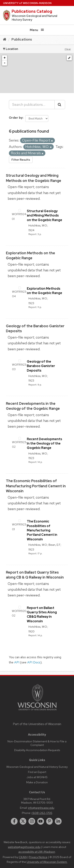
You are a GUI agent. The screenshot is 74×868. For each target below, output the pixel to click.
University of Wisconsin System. (47, 862)
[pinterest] (50, 821)
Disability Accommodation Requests (37, 750)
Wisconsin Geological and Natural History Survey (37, 767)
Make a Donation (37, 782)
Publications (22, 39)
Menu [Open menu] (37, 30)
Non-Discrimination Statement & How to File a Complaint (37, 743)
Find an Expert (37, 772)
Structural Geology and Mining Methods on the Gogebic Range (44, 216)
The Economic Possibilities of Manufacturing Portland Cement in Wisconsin (36, 486)
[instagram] (32, 821)
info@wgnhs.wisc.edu (41, 808)
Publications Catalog (32, 11)
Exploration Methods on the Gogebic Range (44, 291)
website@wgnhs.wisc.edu (24, 847)
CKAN (23, 857)
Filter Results (21, 160)
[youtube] (41, 821)
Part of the (37, 724)
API (17, 662)
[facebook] (14, 821)
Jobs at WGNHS (37, 777)
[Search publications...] (32, 105)
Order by (16, 118)
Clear (68, 49)
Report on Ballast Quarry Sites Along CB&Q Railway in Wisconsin (42, 615)
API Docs (34, 662)
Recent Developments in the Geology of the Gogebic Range (44, 444)
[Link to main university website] (37, 711)
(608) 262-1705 (42, 813)
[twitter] (23, 821)
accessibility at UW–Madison (37, 852)
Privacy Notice (38, 857)
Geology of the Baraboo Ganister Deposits (41, 366)
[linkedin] (58, 821)
